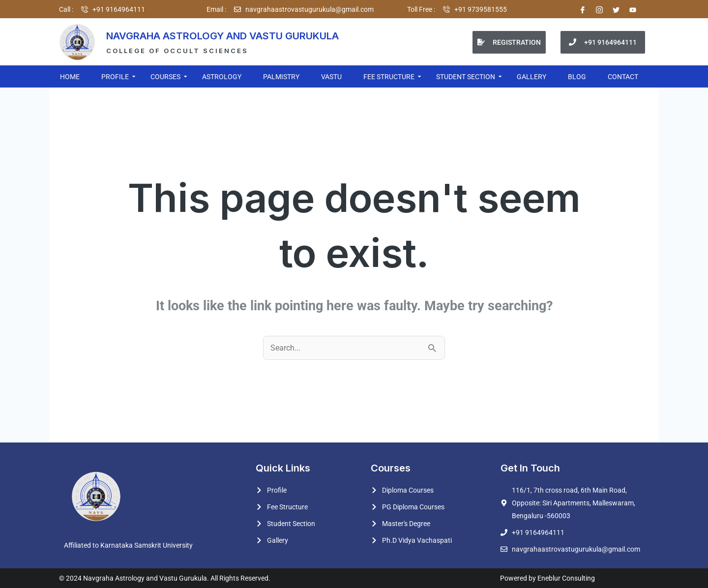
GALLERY (531, 77)
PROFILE (116, 77)
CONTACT (623, 77)
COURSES (166, 77)
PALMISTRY (281, 77)
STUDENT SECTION (466, 77)
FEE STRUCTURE (389, 77)
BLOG (577, 77)
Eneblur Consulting (565, 578)
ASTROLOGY (222, 77)
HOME (70, 77)
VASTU (331, 77)
